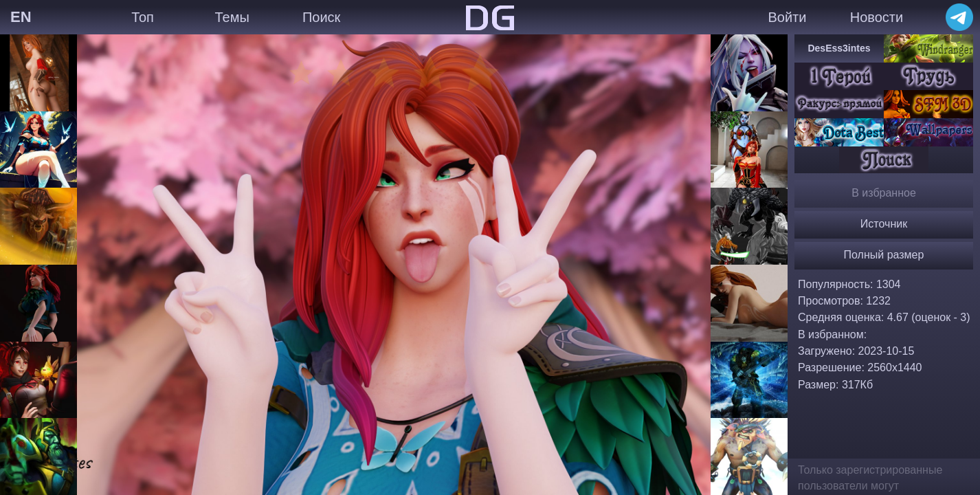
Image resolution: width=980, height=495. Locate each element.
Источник (884, 224)
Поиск (321, 17)
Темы (232, 17)
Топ (143, 17)
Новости (877, 17)
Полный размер (884, 255)
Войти (787, 17)
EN (21, 17)
